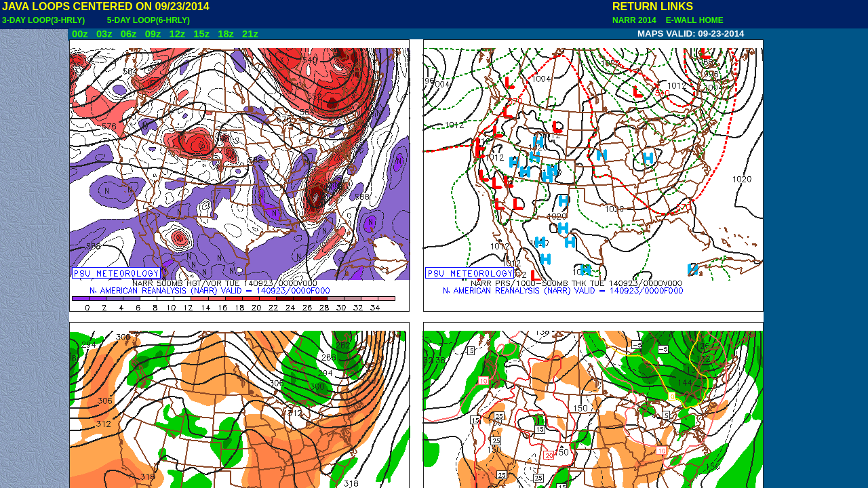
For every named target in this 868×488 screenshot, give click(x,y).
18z (226, 34)
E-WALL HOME (692, 20)
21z (250, 34)
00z (80, 34)
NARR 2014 (635, 20)
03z (104, 34)
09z (153, 34)
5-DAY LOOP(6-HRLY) (149, 20)
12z (177, 34)
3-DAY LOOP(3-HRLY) (43, 20)
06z (129, 34)
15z (201, 34)
